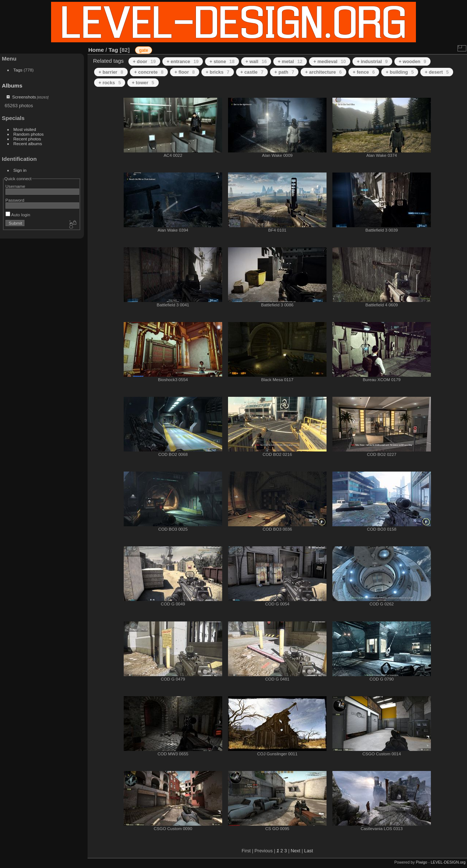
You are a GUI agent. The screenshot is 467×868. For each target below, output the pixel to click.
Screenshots (24, 97)
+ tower (143, 83)
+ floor (185, 72)
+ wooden (413, 61)
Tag (113, 50)
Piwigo (422, 862)
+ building (400, 72)
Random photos (29, 134)
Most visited (25, 129)
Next (296, 851)
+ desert (437, 72)
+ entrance (183, 61)
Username (15, 186)
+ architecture (323, 72)
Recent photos (27, 139)
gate (144, 50)
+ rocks (110, 83)
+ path (284, 72)
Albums (12, 86)
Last (309, 851)
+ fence (364, 72)
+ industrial (372, 61)
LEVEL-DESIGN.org (448, 862)
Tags (18, 70)
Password (15, 200)
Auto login (18, 215)
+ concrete (149, 72)
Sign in (20, 170)
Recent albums (28, 144)
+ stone (222, 61)
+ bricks (218, 72)
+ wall (256, 61)
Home (96, 50)
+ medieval (330, 61)
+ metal (290, 61)
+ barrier (111, 72)
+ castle (252, 72)
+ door (144, 61)
